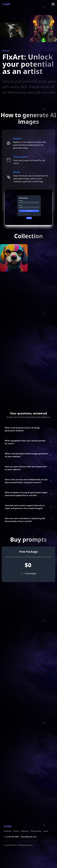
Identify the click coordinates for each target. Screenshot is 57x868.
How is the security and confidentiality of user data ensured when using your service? (28, 481)
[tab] (28, 143)
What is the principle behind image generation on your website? (28, 455)
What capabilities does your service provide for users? (28, 442)
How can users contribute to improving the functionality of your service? (28, 520)
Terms (46, 831)
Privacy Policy (36, 831)
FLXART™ (13, 845)
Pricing (16, 831)
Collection (25, 831)
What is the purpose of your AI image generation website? (28, 429)
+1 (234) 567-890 (11, 837)
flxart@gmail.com (29, 837)
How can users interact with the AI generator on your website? (28, 468)
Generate (8, 831)
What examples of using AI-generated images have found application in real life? (28, 494)
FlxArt (6, 4)
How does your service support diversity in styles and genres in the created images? (28, 507)
